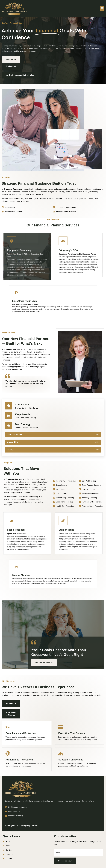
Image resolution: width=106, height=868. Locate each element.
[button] (102, 8)
